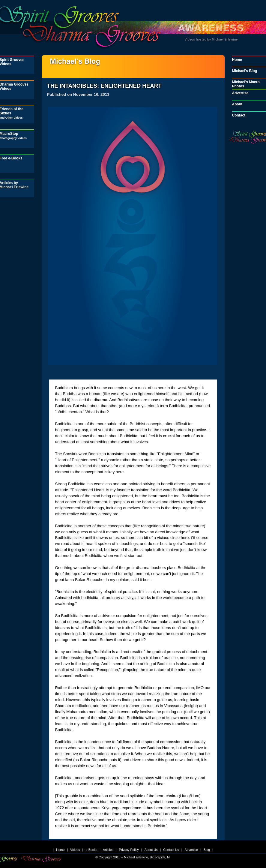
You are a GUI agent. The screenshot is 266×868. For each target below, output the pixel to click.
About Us (151, 850)
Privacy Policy (129, 850)
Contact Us (171, 850)
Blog (207, 850)
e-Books (91, 850)
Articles (108, 850)
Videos (75, 850)
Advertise (191, 850)
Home (60, 850)
